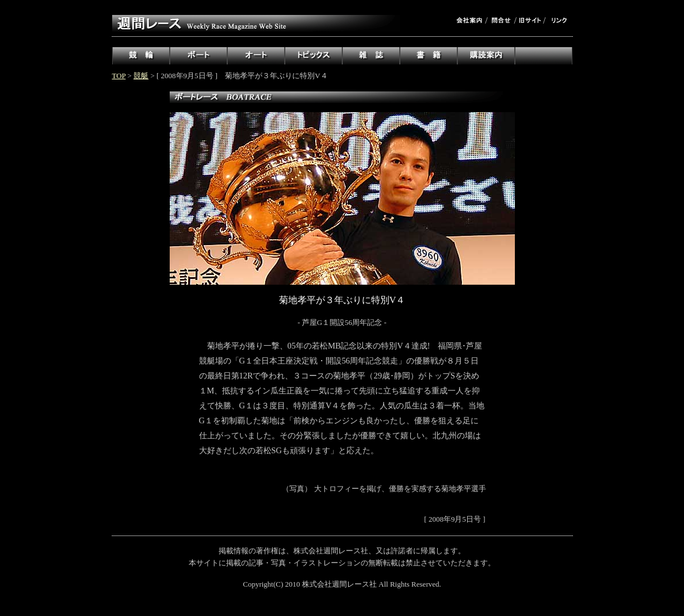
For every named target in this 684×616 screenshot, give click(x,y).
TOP (119, 76)
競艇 (141, 76)
